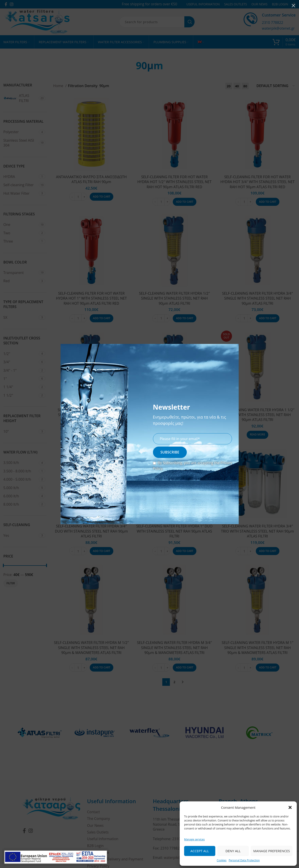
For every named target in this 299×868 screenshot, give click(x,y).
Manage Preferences (272, 851)
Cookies (222, 860)
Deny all (233, 851)
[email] (192, 439)
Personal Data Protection (244, 860)
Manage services (194, 839)
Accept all (200, 851)
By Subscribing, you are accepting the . (193, 466)
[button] (290, 807)
